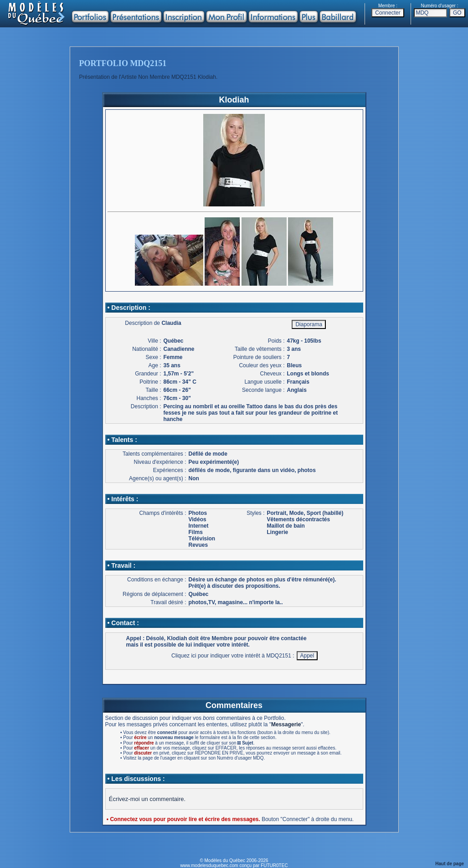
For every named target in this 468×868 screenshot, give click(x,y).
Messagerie (286, 724)
